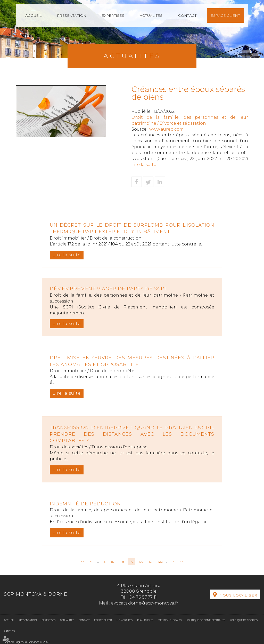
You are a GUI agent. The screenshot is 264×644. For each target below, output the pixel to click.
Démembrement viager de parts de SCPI (108, 289)
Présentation (72, 15)
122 (160, 562)
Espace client (225, 15)
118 (122, 562)
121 (151, 562)
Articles (9, 631)
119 (131, 562)
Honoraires (125, 620)
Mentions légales (170, 620)
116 (104, 562)
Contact (187, 15)
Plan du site (145, 620)
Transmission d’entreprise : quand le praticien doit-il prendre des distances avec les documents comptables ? (132, 434)
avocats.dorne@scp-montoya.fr (145, 603)
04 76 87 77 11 (143, 597)
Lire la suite (144, 165)
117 (113, 562)
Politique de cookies (244, 620)
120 (141, 562)
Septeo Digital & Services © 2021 (27, 642)
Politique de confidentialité (206, 620)
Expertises (113, 15)
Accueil (34, 15)
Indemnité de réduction (85, 504)
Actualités (151, 15)
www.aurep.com (167, 129)
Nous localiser (238, 595)
